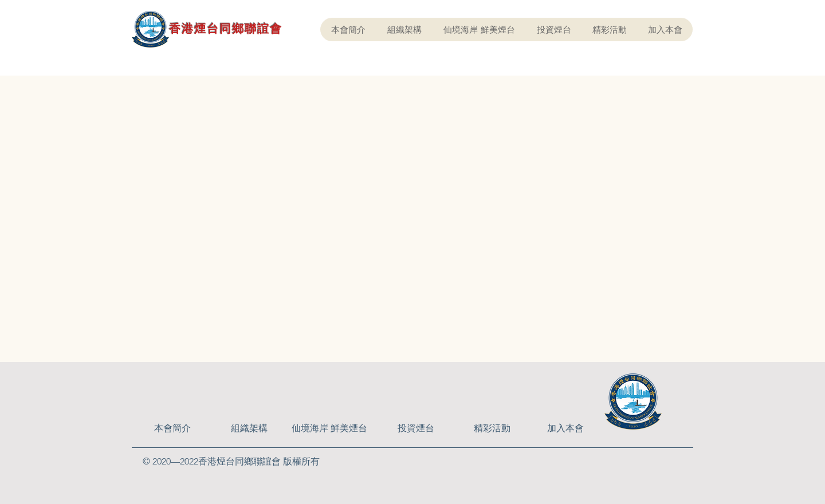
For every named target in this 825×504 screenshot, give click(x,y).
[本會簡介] (172, 428)
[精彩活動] (492, 428)
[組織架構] (249, 428)
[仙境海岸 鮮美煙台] (329, 428)
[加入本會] (565, 428)
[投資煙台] (416, 428)
